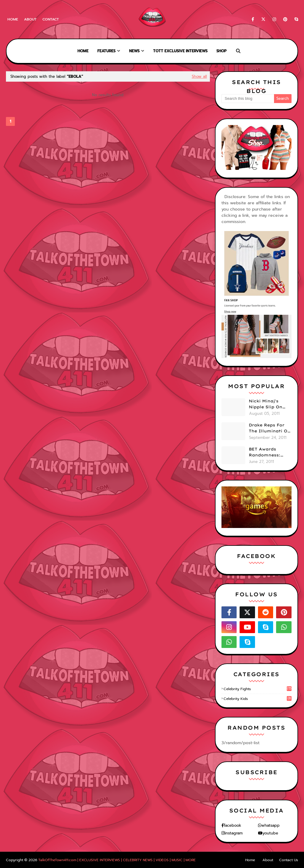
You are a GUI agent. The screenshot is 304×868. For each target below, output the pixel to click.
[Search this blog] (248, 99)
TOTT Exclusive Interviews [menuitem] (180, 51)
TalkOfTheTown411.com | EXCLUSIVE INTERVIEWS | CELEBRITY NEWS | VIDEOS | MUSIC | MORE (117, 860)
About (30, 19)
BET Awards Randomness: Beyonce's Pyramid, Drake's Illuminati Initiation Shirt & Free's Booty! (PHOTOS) (269, 452)
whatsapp (270, 825)
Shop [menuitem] (221, 51)
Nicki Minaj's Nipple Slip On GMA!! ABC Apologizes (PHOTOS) (266, 404)
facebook (232, 825)
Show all (199, 76)
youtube (270, 833)
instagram (234, 833)
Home (13, 19)
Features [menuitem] (106, 51)
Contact (51, 19)
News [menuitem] (134, 51)
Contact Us (289, 860)
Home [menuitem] (83, 51)
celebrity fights (258, 689)
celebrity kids (258, 699)
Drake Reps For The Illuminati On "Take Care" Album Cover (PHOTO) (270, 428)
